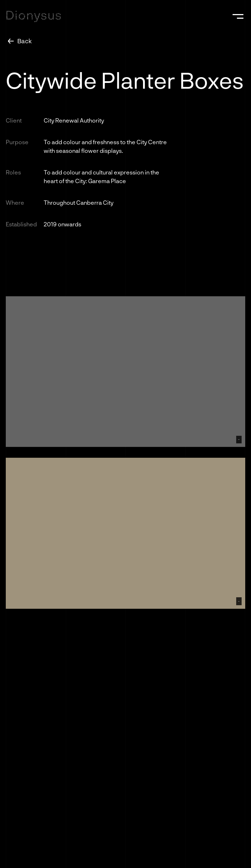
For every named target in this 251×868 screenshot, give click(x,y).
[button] (238, 16)
